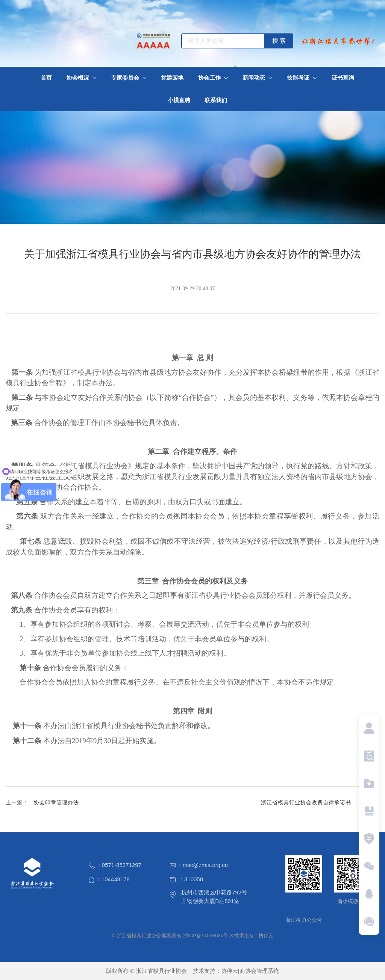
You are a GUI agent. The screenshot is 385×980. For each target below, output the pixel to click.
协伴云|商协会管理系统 (250, 971)
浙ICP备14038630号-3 (208, 936)
